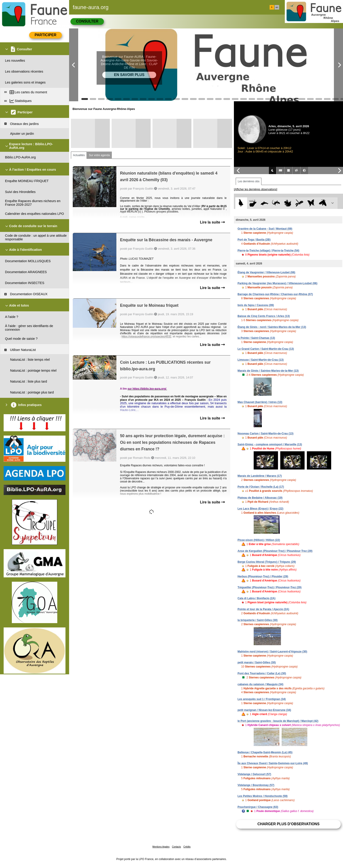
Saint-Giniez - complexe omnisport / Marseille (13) (270, 444)
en (277, 7)
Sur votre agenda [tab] (99, 155)
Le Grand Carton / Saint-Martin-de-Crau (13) (266, 349)
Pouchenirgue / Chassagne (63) (258, 807)
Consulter (87, 21)
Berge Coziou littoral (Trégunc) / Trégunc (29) (267, 562)
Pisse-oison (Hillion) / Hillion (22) (259, 540)
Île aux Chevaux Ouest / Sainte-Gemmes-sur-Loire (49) (273, 763)
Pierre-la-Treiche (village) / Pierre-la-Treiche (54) (268, 251)
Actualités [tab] (79, 155)
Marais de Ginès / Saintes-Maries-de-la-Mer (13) (268, 371)
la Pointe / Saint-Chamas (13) (256, 338)
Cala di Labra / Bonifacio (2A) (257, 598)
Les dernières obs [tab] (249, 181)
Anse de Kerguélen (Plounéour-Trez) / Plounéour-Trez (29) (275, 551)
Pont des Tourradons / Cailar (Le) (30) (262, 673)
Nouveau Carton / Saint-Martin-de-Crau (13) (265, 434)
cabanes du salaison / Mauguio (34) (260, 684)
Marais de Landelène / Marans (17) (260, 476)
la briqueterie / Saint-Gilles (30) (258, 620)
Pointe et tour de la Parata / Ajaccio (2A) (263, 609)
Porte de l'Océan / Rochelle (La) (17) (261, 487)
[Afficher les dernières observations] (256, 189)
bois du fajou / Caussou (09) (256, 305)
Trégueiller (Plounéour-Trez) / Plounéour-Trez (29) (269, 587)
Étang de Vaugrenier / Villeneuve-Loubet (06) (266, 272)
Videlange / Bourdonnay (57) (256, 785)
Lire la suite (212, 222)
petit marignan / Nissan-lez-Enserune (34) (264, 710)
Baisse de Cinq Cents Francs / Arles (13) (264, 316)
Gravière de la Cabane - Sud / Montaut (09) (265, 229)
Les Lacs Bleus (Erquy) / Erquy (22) (260, 509)
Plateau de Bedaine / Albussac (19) (260, 498)
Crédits (187, 847)
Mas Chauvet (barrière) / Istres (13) (260, 402)
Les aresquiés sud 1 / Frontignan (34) (262, 699)
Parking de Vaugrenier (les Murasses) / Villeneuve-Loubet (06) (277, 283)
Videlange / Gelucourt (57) (254, 774)
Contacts (176, 847)
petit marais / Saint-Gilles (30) (257, 662)
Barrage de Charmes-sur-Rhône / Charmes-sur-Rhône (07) (275, 294)
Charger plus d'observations (288, 824)
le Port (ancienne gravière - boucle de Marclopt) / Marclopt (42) (278, 721)
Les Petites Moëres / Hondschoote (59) (263, 796)
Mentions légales (161, 847)
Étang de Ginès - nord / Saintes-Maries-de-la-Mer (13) (272, 327)
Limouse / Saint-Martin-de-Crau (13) (261, 360)
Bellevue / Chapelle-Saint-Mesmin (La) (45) (265, 752)
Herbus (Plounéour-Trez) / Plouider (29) (263, 576)
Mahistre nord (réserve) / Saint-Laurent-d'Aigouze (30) (272, 652)
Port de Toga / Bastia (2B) (254, 240)
